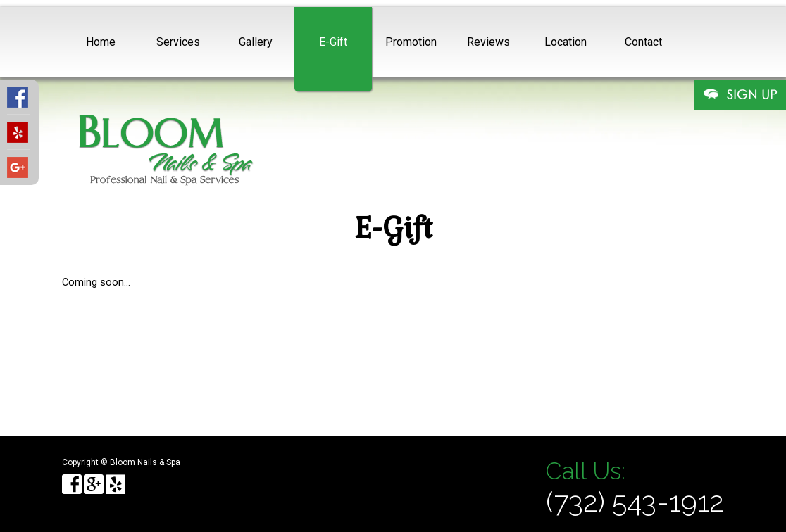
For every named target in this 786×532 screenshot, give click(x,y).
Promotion (411, 42)
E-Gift (333, 42)
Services (178, 42)
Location (566, 42)
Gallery (256, 42)
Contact (643, 42)
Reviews (488, 42)
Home (101, 42)
